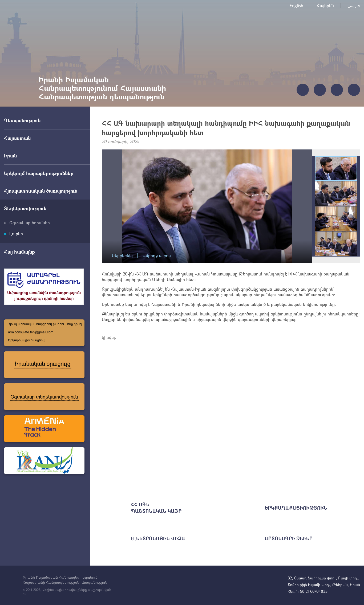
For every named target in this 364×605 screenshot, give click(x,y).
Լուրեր (16, 234)
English (296, 5)
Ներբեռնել (122, 256)
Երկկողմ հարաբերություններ (39, 173)
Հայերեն (325, 5)
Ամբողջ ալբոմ (157, 256)
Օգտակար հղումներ (30, 223)
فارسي (354, 5)
